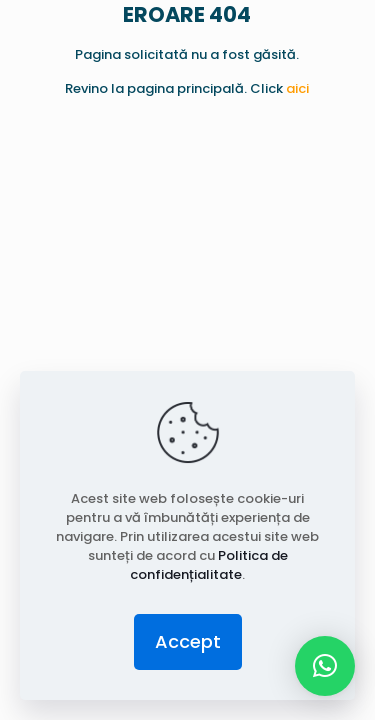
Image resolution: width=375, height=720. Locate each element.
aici (297, 88)
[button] (325, 666)
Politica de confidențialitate (209, 565)
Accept (188, 641)
